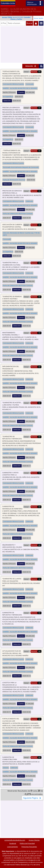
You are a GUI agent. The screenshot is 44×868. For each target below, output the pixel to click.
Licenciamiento (12, 847)
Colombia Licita (8, 3)
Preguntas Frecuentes (29, 847)
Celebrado (29, 201)
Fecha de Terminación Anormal (14, 180)
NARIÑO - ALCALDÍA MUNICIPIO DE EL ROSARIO (20, 88)
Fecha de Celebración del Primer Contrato (18, 214)
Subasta (6, 768)
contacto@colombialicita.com (15, 840)
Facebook (13, 843)
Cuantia (21, 92)
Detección (29, 66)
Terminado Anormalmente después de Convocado (21, 167)
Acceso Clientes (34, 840)
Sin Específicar (8, 97)
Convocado (30, 84)
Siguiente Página (32, 798)
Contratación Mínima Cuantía (13, 84)
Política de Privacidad (27, 843)
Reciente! (34, 72)
